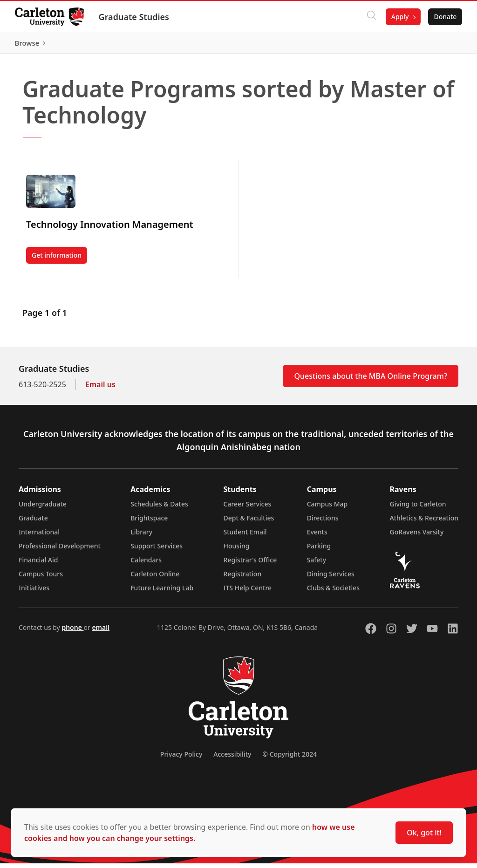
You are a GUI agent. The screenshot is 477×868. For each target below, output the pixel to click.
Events (317, 537)
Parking (319, 550)
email (101, 632)
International (39, 537)
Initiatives (34, 592)
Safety (317, 564)
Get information (59, 261)
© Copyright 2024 (290, 759)
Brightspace (149, 523)
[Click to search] (371, 17)
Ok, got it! (424, 833)
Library (141, 537)
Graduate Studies (134, 17)
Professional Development (60, 550)
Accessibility (232, 759)
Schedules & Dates (159, 509)
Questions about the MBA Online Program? (371, 381)
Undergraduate (43, 509)
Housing (237, 550)
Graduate (33, 523)
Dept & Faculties (249, 523)
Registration (243, 578)
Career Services (248, 509)
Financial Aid (38, 564)
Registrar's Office (250, 564)
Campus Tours (41, 578)
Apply (400, 17)
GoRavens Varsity (417, 537)
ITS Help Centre (248, 592)
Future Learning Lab (162, 592)
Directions (323, 523)
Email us (100, 389)
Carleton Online (155, 578)
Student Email (245, 537)
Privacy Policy (181, 759)
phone (72, 632)
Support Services (157, 550)
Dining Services (331, 578)
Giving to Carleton (418, 509)
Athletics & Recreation (424, 523)
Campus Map (327, 509)
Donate (445, 17)
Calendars (146, 564)
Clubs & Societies (333, 592)
